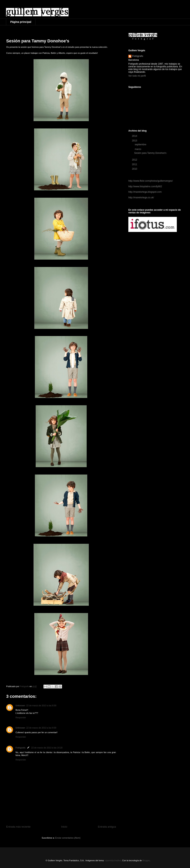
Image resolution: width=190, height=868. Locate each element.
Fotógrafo (20, 748)
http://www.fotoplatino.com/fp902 (145, 186)
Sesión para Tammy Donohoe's (150, 153)
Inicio (64, 827)
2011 (135, 164)
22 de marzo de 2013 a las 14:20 (47, 748)
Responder (21, 717)
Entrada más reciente (18, 827)
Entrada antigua (107, 827)
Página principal (21, 22)
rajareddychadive (113, 860)
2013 (135, 141)
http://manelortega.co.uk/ (141, 198)
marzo (138, 149)
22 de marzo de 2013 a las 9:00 (41, 728)
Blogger (146, 860)
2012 (135, 160)
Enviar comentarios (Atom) (68, 838)
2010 (135, 169)
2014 (135, 136)
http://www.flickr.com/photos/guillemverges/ (151, 181)
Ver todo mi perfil (137, 76)
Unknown (20, 706)
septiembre (141, 145)
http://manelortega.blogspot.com (145, 192)
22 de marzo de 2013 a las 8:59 (41, 706)
